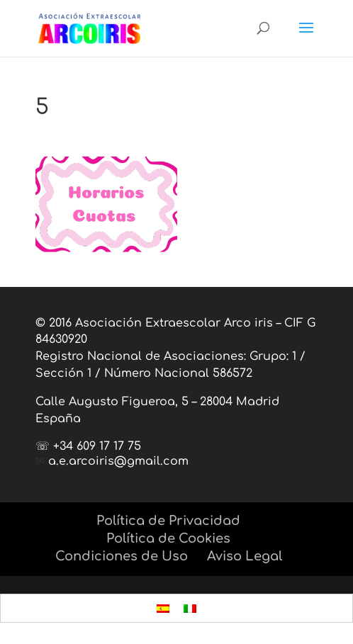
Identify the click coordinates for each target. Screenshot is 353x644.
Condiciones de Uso (122, 556)
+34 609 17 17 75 (97, 446)
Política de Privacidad (168, 521)
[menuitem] (163, 608)
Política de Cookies (168, 538)
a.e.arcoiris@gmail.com (118, 461)
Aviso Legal (245, 556)
